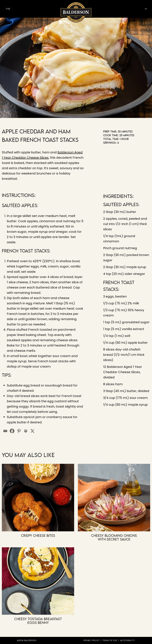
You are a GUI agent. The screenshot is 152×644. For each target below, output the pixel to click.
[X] (32, 431)
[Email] (5, 431)
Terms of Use (110, 640)
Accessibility (127, 640)
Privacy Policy (92, 640)
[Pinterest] (19, 431)
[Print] (26, 431)
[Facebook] (12, 431)
